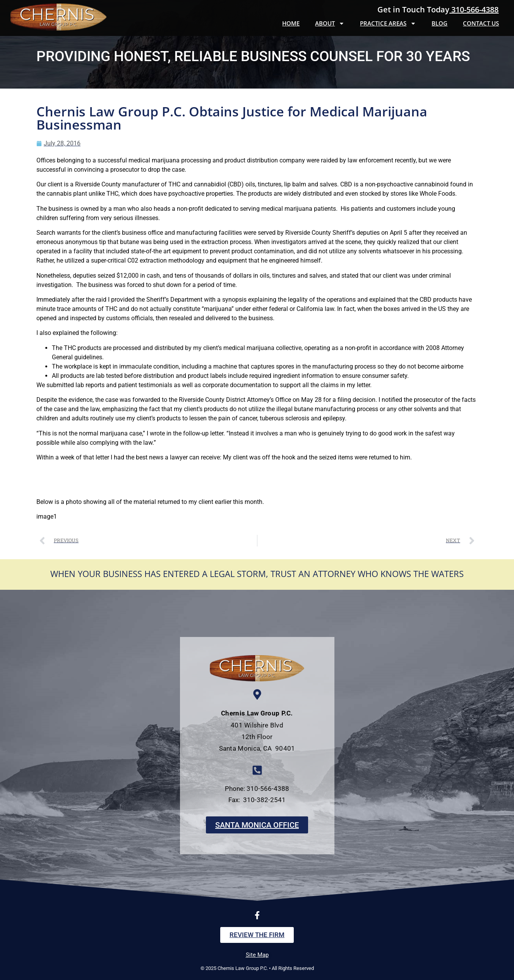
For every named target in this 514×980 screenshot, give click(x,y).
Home (291, 23)
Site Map (257, 955)
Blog (439, 23)
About (330, 23)
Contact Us (481, 23)
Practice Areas (388, 23)
